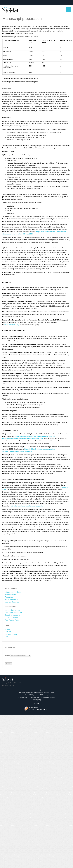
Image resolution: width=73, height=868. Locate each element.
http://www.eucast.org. (12, 325)
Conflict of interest (12, 617)
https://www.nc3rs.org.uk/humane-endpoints (27, 506)
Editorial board (10, 595)
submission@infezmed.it (24, 33)
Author (7, 656)
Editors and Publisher (13, 592)
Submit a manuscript (13, 615)
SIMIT (7, 637)
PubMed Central (11, 634)
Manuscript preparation (14, 613)
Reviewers (9, 597)
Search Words (10, 648)
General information (12, 610)
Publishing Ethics (11, 599)
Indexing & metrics (12, 602)
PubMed (8, 632)
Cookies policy (36, 700)
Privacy (36, 703)
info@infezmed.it (51, 697)
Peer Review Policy (12, 620)
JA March (8, 679)
